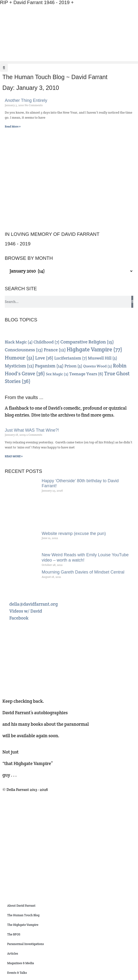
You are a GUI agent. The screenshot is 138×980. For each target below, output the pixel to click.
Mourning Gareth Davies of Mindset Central (83, 572)
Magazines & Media (21, 963)
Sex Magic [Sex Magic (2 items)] (57, 374)
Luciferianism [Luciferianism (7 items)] (71, 358)
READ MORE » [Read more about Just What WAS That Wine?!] (14, 456)
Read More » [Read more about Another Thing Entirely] (13, 126)
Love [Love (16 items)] (44, 358)
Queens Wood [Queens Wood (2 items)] (98, 366)
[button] (69, 62)
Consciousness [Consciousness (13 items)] (24, 350)
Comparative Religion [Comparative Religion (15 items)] (87, 342)
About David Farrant (21, 906)
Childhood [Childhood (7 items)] (46, 342)
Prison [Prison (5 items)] (73, 366)
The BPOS (14, 934)
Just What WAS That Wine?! (32, 430)
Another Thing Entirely (26, 100)
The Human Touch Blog (23, 915)
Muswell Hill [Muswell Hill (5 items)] (102, 358)
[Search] (132, 302)
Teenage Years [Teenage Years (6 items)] (86, 374)
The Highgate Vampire (23, 925)
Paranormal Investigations (26, 944)
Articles (13, 954)
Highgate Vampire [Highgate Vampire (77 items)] (94, 349)
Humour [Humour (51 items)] (20, 358)
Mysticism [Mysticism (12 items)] (19, 366)
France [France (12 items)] (55, 350)
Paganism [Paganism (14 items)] (49, 366)
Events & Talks (17, 973)
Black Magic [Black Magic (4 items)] (19, 342)
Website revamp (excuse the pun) (74, 533)
